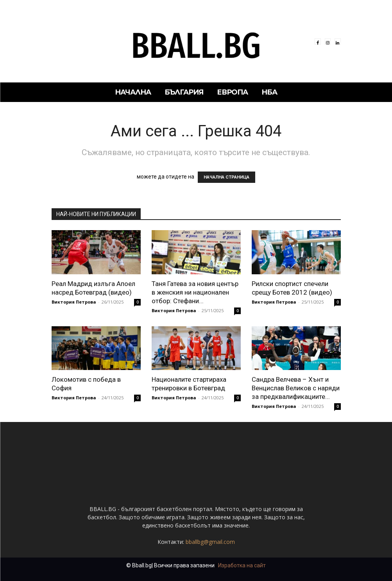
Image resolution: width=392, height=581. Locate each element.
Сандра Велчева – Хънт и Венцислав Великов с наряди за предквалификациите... (296, 388)
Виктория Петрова (74, 302)
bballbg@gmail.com (210, 542)
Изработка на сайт (242, 565)
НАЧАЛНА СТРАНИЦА (226, 177)
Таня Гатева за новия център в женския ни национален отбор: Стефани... (195, 292)
